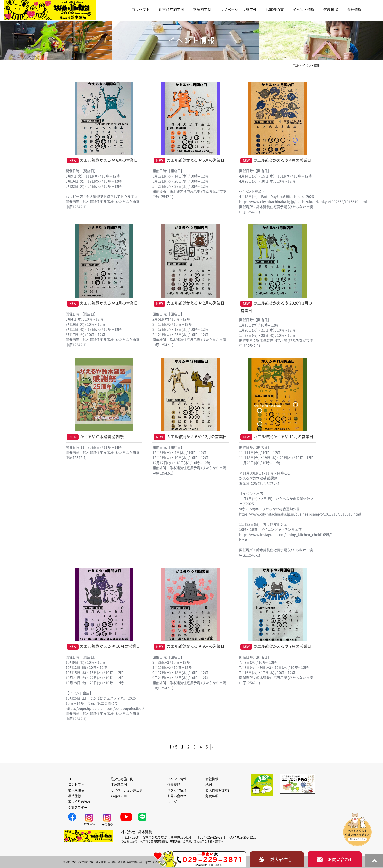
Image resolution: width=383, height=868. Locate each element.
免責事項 (212, 796)
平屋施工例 (202, 10)
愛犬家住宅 (76, 790)
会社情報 (354, 10)
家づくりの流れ (79, 802)
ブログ (172, 802)
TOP (71, 779)
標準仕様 (74, 796)
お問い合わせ (177, 796)
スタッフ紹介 (177, 790)
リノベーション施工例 (238, 10)
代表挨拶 (331, 10)
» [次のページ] (213, 747)
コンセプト (141, 10)
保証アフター (78, 808)
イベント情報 (304, 10)
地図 (209, 785)
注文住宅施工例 (171, 10)
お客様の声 (275, 10)
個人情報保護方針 (218, 790)
